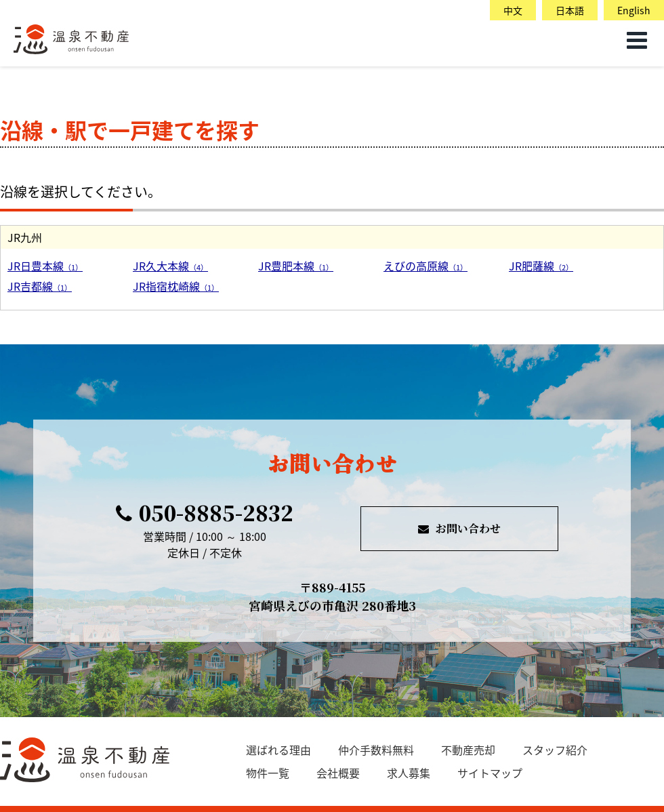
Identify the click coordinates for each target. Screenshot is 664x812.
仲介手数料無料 (376, 750)
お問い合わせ (459, 528)
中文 (513, 10)
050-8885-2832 (205, 512)
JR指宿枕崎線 (176, 286)
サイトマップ (490, 773)
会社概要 (338, 773)
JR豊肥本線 (296, 266)
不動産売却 (468, 750)
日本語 (570, 10)
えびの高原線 (426, 266)
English (634, 10)
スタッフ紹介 (555, 750)
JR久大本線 (170, 266)
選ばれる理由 (278, 750)
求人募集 (409, 773)
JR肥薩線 (541, 266)
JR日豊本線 (45, 266)
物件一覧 (268, 773)
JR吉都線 (40, 286)
